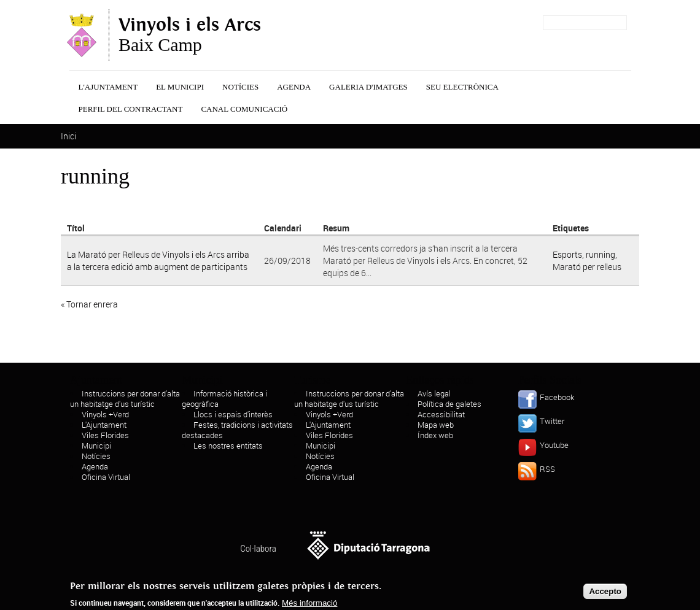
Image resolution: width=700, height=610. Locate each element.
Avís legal (434, 393)
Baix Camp (190, 35)
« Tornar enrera (89, 304)
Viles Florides (105, 435)
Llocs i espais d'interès (233, 414)
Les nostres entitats (228, 446)
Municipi (96, 446)
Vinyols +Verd (105, 414)
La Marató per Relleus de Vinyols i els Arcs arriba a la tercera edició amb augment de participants (158, 261)
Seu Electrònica (462, 87)
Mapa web (436, 425)
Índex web (435, 435)
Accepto (605, 593)
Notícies (240, 87)
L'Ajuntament (108, 87)
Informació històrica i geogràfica (224, 399)
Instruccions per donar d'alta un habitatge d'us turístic (125, 399)
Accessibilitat (441, 414)
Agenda (294, 87)
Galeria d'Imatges (368, 87)
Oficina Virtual (106, 477)
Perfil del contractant (131, 109)
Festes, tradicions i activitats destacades (237, 430)
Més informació (309, 605)
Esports (567, 254)
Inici (68, 136)
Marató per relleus (587, 267)
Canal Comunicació (244, 109)
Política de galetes (449, 404)
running (601, 254)
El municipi (180, 87)
